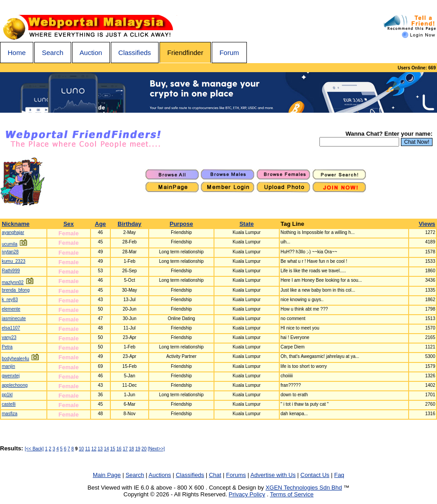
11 (88, 449)
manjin (8, 366)
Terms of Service (292, 494)
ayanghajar (13, 232)
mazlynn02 (13, 282)
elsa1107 (11, 328)
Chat (215, 475)
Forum (229, 53)
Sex (69, 224)
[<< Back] (34, 449)
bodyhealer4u (16, 359)
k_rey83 (10, 300)
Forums (236, 475)
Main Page (107, 475)
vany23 (9, 337)
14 (107, 449)
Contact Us (315, 475)
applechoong (15, 385)
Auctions (160, 475)
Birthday (130, 224)
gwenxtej (11, 376)
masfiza (9, 414)
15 (113, 449)
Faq (339, 475)
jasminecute (14, 318)
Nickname (16, 224)
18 (131, 449)
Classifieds (135, 53)
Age (101, 224)
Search (53, 53)
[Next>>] (156, 449)
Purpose (182, 224)
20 (144, 449)
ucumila (9, 244)
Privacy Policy (247, 494)
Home (17, 53)
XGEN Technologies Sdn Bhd (304, 488)
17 (125, 449)
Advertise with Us (273, 475)
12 (94, 449)
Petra (7, 347)
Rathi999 (11, 271)
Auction (91, 53)
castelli (9, 404)
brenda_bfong (16, 290)
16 (119, 449)
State (246, 224)
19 (138, 449)
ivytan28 (10, 252)
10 (81, 449)
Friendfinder (185, 53)
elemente (11, 309)
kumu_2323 (14, 261)
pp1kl (7, 395)
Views (427, 224)
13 (100, 449)
